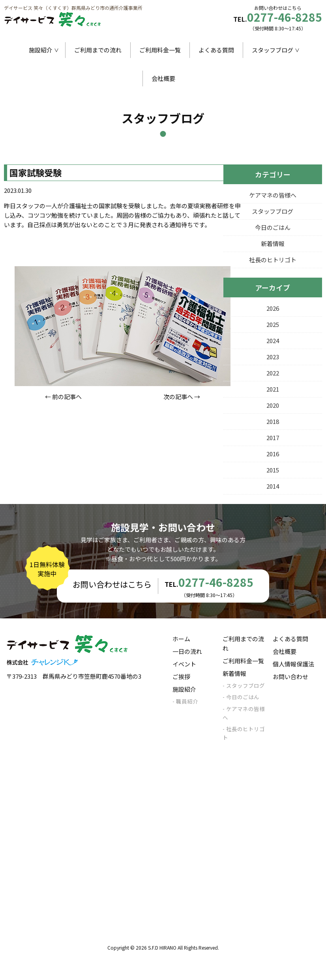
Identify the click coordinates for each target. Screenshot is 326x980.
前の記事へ (67, 397)
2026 (273, 308)
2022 (273, 373)
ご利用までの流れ (98, 50)
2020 (273, 405)
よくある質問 (216, 50)
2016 (273, 454)
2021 (273, 389)
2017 (273, 438)
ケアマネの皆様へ (273, 195)
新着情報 (273, 244)
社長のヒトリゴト (273, 260)
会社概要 (163, 78)
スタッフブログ (273, 50)
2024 (273, 341)
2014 (273, 486)
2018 (273, 421)
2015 (273, 470)
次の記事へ (178, 397)
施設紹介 (41, 50)
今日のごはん (273, 227)
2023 (273, 357)
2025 (273, 324)
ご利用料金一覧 (160, 50)
